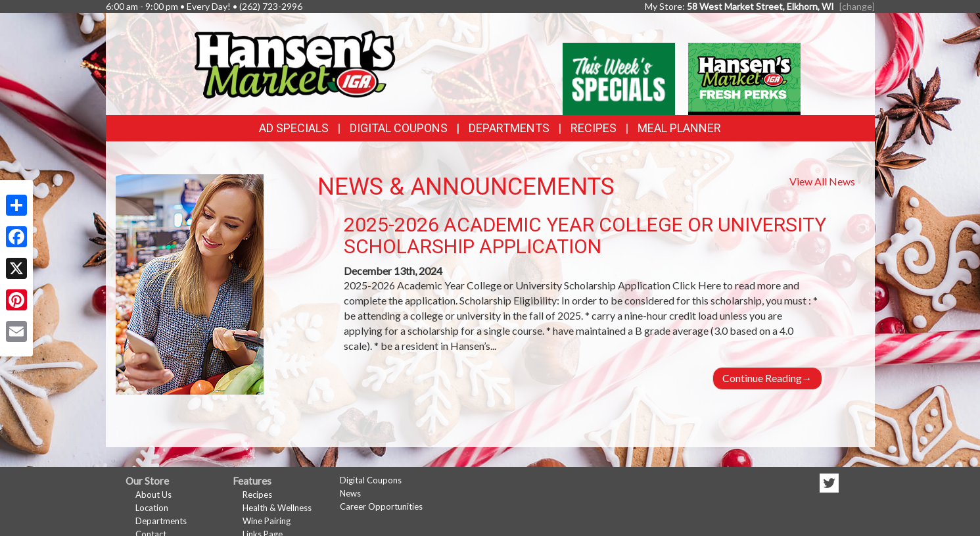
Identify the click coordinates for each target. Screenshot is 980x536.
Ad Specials (294, 128)
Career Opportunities (381, 506)
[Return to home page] (294, 63)
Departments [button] (509, 128)
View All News (822, 181)
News (350, 493)
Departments (161, 521)
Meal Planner (679, 128)
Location (152, 508)
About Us (153, 495)
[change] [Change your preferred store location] (857, 6)
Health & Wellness (277, 508)
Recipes (594, 128)
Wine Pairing (267, 521)
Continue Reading (767, 378)
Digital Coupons (399, 128)
